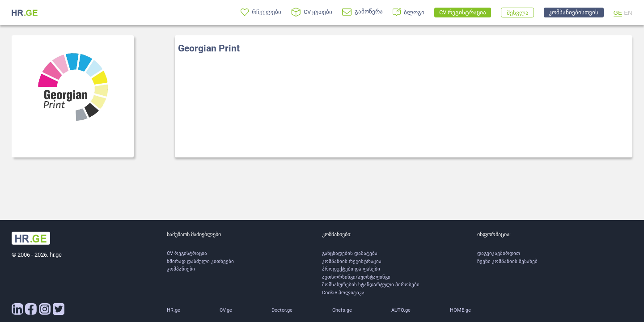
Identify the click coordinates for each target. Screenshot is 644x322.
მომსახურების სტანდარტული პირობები (371, 285)
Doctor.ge (282, 310)
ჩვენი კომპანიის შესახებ (507, 261)
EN (628, 13)
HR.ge (174, 310)
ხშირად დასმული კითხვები (200, 261)
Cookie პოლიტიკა (343, 293)
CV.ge (226, 310)
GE (618, 13)
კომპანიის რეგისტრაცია (352, 261)
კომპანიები (181, 269)
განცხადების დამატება (350, 253)
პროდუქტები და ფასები (351, 269)
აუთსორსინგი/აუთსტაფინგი (356, 277)
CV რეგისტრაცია (187, 253)
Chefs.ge (342, 310)
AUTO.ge (401, 310)
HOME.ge (460, 310)
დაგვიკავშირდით (499, 253)
